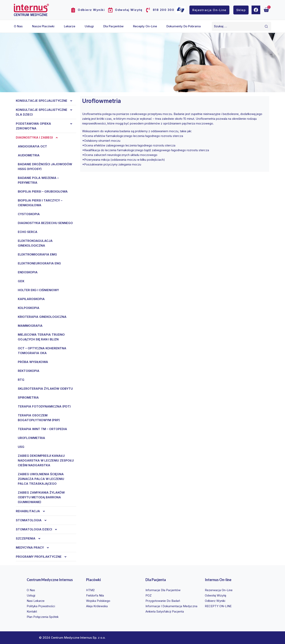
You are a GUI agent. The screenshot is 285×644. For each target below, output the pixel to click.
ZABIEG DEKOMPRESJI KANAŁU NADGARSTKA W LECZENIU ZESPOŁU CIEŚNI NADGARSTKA (46, 460)
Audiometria (29, 155)
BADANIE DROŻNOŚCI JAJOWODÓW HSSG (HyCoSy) (45, 167)
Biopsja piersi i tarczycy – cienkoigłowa (40, 203)
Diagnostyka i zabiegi (39, 138)
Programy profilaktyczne (43, 557)
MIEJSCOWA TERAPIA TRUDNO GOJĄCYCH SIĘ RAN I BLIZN (41, 337)
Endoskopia (28, 272)
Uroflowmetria (31, 438)
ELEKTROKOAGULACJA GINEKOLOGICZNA (35, 243)
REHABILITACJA (32, 511)
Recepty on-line (145, 26)
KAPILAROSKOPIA (31, 299)
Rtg (21, 380)
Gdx (21, 281)
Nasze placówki (43, 26)
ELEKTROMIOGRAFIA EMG (37, 254)
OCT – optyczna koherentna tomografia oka (42, 351)
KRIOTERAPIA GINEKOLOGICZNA (42, 317)
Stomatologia (33, 520)
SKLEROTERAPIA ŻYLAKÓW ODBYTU (45, 389)
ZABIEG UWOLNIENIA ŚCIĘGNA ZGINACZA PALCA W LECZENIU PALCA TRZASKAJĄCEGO (41, 479)
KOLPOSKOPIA (29, 308)
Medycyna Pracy (34, 548)
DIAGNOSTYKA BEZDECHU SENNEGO (45, 223)
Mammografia (30, 326)
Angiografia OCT (32, 146)
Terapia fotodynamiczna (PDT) (44, 406)
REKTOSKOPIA (29, 371)
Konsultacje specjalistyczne (46, 101)
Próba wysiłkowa (33, 362)
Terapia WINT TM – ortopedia (42, 429)
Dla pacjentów (113, 26)
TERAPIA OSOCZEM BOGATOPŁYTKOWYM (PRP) (39, 418)
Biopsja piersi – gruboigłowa (43, 191)
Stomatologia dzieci (38, 529)
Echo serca (28, 232)
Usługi (89, 26)
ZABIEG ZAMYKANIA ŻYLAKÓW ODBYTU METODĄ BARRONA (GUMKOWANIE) (41, 497)
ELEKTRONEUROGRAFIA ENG (39, 263)
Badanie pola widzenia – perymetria (38, 180)
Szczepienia (30, 539)
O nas (18, 26)
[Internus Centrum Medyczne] (31, 10)
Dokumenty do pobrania (184, 26)
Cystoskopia (29, 214)
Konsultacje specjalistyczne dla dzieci (46, 112)
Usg (21, 447)
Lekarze (70, 26)
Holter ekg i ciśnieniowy (38, 290)
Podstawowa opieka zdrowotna (46, 126)
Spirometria (28, 398)
